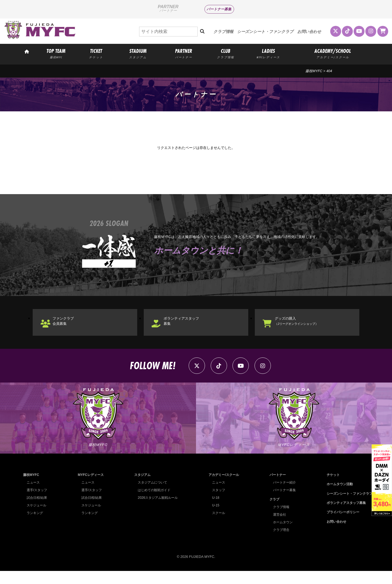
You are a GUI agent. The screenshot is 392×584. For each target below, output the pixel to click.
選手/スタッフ (38, 503)
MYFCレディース (90, 488)
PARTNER (184, 53)
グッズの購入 (304, 327)
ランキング (36, 526)
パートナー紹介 (283, 495)
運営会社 (277, 528)
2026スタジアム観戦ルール (157, 511)
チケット (330, 488)
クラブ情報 (223, 32)
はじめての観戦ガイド (153, 503)
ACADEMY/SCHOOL (333, 53)
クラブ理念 (279, 543)
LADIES (268, 53)
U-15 (213, 518)
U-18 (213, 511)
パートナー (276, 488)
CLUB (225, 53)
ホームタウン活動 (337, 497)
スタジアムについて (151, 495)
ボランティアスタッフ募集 (189, 327)
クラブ (272, 512)
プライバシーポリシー (341, 525)
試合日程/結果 (38, 511)
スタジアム (141, 488)
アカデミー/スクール (223, 488)
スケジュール (37, 518)
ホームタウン (281, 535)
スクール (217, 526)
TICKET (96, 53)
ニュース (34, 495)
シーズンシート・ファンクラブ (265, 32)
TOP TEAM (56, 53)
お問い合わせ (309, 32)
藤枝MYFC (314, 71)
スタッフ (217, 503)
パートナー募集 (219, 9)
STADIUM (138, 53)
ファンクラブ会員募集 (70, 327)
